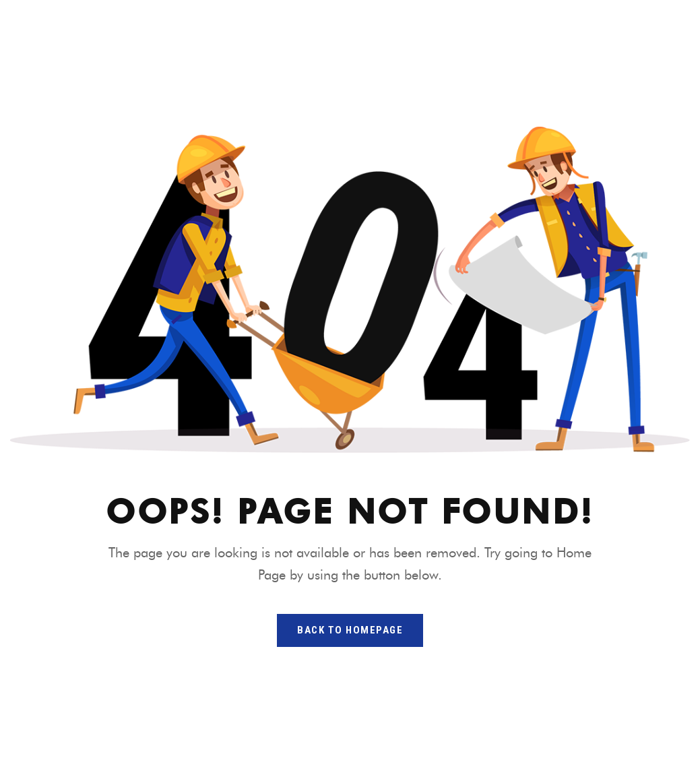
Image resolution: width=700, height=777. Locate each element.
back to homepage (350, 630)
